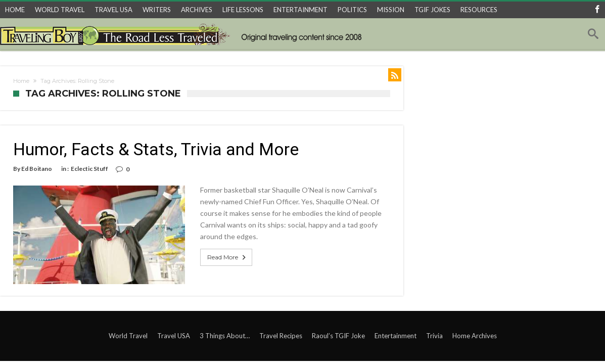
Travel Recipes (281, 336)
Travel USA (174, 336)
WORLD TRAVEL (60, 10)
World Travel (128, 336)
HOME (15, 10)
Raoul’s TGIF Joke (338, 336)
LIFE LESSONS (243, 10)
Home (21, 81)
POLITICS (352, 10)
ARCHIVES (197, 10)
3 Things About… (225, 336)
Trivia (434, 336)
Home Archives (475, 336)
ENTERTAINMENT (300, 10)
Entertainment (395, 336)
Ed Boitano (37, 169)
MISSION (391, 10)
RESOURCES (479, 10)
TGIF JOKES (432, 10)
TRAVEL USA (113, 10)
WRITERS (157, 10)
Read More (227, 257)
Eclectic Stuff (89, 169)
